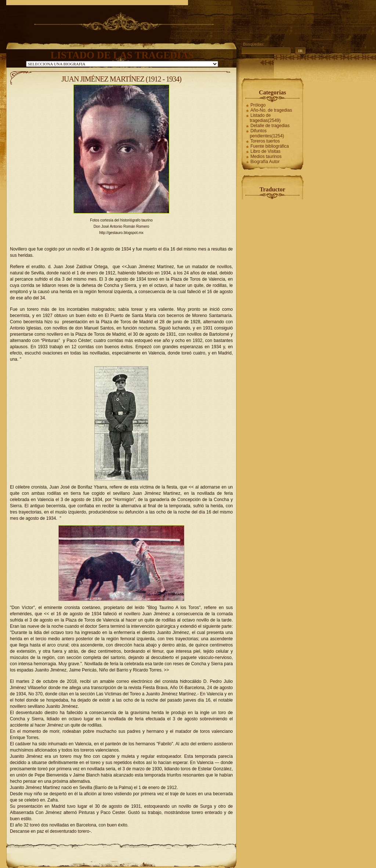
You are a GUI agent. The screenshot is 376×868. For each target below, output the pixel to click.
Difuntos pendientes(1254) (267, 133)
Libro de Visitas (265, 151)
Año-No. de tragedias (271, 110)
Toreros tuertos (265, 141)
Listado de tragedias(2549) (265, 118)
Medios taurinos (266, 156)
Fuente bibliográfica (270, 146)
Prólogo (258, 105)
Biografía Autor (265, 162)
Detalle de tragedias (270, 126)
